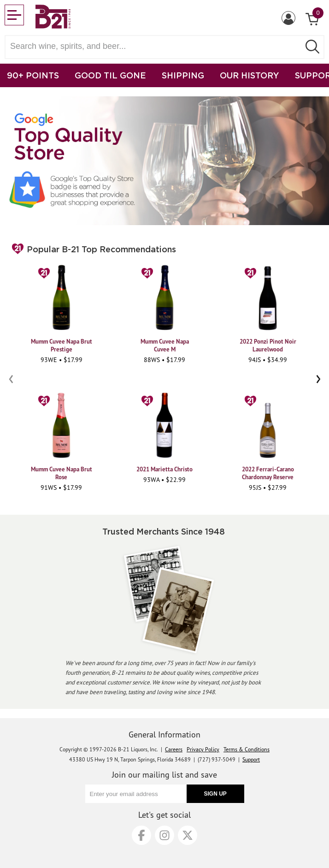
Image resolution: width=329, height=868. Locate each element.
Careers (174, 749)
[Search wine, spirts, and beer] (155, 46)
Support (251, 759)
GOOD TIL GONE (110, 75)
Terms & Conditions (247, 749)
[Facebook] (141, 835)
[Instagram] (164, 835)
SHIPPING (183, 75)
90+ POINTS (33, 75)
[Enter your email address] (136, 794)
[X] (188, 835)
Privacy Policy (203, 749)
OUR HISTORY (250, 75)
